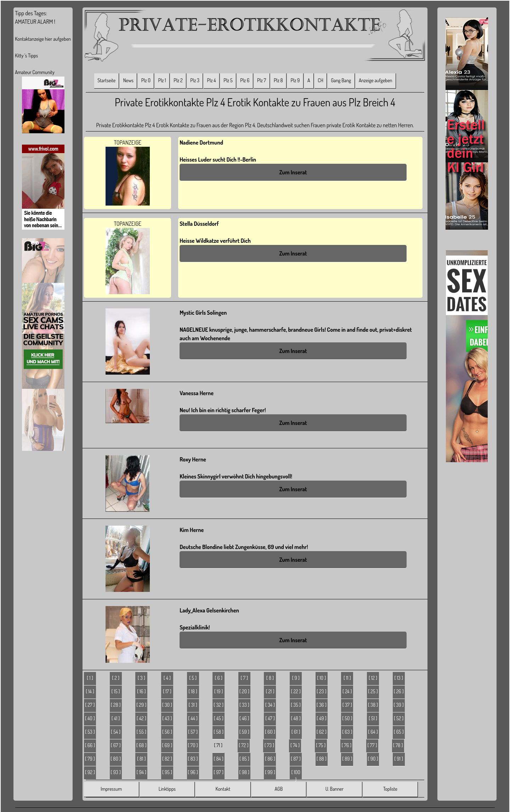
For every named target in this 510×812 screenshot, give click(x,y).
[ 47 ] (270, 718)
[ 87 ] (296, 759)
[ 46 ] (244, 718)
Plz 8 (278, 80)
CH (320, 80)
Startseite (106, 80)
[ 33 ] (244, 705)
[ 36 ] (322, 705)
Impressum (111, 789)
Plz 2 (178, 80)
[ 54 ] (116, 732)
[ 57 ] (193, 732)
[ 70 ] (193, 745)
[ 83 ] (193, 759)
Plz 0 (146, 80)
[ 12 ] (373, 678)
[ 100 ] (296, 774)
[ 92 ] (90, 772)
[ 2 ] (116, 678)
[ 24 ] (347, 691)
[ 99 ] (270, 772)
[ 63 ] (347, 732)
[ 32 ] (219, 705)
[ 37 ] (347, 705)
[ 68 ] (141, 745)
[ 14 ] (90, 691)
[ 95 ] (167, 772)
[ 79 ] (90, 759)
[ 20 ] (244, 691)
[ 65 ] (399, 732)
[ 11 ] (347, 678)
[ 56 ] (167, 732)
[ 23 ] (322, 691)
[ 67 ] (116, 745)
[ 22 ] (296, 691)
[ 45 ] (219, 718)
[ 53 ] (90, 732)
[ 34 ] (270, 705)
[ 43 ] (167, 718)
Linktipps (167, 789)
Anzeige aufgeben (376, 80)
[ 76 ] (346, 745)
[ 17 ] (167, 691)
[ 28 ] (116, 705)
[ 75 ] (321, 745)
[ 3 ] (141, 678)
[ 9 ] (296, 678)
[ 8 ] (270, 678)
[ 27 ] (90, 705)
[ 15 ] (116, 691)
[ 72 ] (243, 745)
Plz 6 (245, 80)
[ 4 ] (167, 678)
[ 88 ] (322, 759)
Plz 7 (262, 80)
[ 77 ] (372, 745)
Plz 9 (295, 80)
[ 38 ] (373, 705)
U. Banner (335, 789)
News (128, 80)
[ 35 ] (296, 705)
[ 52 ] (399, 718)
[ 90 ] (373, 759)
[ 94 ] (141, 772)
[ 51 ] (373, 718)
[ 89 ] (347, 759)
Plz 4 (212, 80)
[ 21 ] (270, 691)
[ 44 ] (193, 718)
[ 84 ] (218, 759)
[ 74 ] (295, 745)
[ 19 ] (219, 691)
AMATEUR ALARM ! (35, 22)
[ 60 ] (270, 732)
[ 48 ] (296, 718)
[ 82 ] (167, 759)
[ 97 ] (219, 772)
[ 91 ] (399, 759)
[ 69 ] (167, 745)
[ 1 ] (90, 678)
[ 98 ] (244, 772)
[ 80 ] (116, 759)
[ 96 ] (193, 772)
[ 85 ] (244, 759)
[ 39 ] (399, 705)
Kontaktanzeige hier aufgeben (43, 39)
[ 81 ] (141, 759)
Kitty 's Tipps (26, 55)
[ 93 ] (116, 772)
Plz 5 (228, 80)
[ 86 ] (270, 759)
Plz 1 (162, 80)
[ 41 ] (116, 718)
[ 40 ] (90, 718)
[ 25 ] (373, 691)
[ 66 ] (90, 745)
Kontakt (223, 789)
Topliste (390, 789)
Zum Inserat (293, 172)
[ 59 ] (244, 732)
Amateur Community (35, 72)
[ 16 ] (141, 691)
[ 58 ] (219, 732)
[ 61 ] (296, 732)
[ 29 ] (141, 705)
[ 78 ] (398, 745)
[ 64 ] (373, 732)
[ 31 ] (193, 705)
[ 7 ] (245, 678)
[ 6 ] (218, 678)
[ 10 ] (321, 678)
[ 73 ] (269, 745)
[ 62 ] (322, 732)
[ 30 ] (167, 705)
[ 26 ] (399, 691)
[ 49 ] (322, 718)
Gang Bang (341, 80)
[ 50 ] (347, 718)
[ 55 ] (141, 732)
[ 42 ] (141, 718)
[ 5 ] (193, 678)
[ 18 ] (193, 691)
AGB (279, 789)
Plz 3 (195, 80)
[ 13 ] (399, 678)
